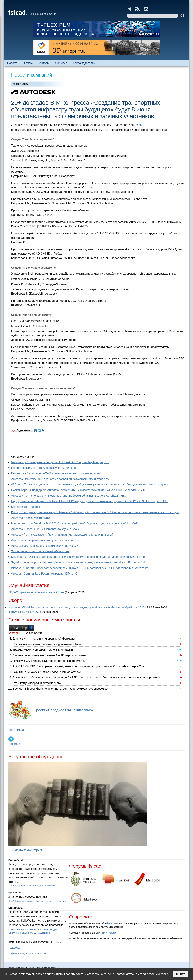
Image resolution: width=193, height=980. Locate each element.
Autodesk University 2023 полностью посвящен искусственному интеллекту (60, 479)
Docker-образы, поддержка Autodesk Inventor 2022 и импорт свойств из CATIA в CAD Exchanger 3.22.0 (78, 490)
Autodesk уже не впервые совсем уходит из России (45, 546)
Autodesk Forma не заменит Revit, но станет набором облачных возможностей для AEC (69, 496)
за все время (34, 633)
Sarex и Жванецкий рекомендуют (26, 886)
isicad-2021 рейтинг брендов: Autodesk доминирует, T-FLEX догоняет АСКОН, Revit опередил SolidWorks (80, 568)
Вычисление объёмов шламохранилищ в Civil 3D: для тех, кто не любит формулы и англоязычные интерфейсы (86, 678)
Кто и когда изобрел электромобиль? (37, 683)
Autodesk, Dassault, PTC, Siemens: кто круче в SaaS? (46, 529)
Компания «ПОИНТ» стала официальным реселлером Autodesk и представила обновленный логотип (78, 557)
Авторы (44, 63)
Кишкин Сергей (16, 860)
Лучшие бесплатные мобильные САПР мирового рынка (49, 655)
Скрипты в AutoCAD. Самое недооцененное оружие (47, 672)
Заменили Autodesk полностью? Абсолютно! (40, 551)
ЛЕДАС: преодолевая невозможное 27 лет (36, 592)
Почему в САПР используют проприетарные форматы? (49, 661)
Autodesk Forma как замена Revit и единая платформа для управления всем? (62, 535)
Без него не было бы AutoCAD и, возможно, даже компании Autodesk (56, 473)
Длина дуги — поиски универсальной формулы (44, 639)
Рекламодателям (84, 63)
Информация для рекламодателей (27, 953)
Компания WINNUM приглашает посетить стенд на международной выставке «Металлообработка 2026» (77, 607)
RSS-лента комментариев (25, 850)
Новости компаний (32, 75)
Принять (180, 974)
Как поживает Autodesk (26, 507)
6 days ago (60, 901)
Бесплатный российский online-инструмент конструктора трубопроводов (60, 689)
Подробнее (14, 948)
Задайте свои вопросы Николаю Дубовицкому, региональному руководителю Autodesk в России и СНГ (79, 562)
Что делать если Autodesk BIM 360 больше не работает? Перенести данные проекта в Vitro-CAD (75, 523)
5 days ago (51, 886)
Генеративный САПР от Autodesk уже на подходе (43, 468)
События (61, 63)
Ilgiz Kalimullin (15, 893)
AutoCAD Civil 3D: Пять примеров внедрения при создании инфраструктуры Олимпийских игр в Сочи (79, 666)
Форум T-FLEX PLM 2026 (25, 612)
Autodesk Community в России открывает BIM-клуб (44, 574)
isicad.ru (111, 923)
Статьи (29, 63)
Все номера (16, 730)
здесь (139, 125)
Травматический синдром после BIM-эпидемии (44, 650)
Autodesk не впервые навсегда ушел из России (42, 540)
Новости (13, 63)
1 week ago (44, 933)
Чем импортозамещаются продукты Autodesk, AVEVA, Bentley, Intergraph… (60, 462)
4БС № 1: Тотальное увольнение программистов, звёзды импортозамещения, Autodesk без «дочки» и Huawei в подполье (91, 485)
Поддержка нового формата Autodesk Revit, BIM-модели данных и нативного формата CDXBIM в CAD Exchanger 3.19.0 (90, 501)
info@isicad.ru (109, 933)
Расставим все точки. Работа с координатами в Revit (47, 644)
